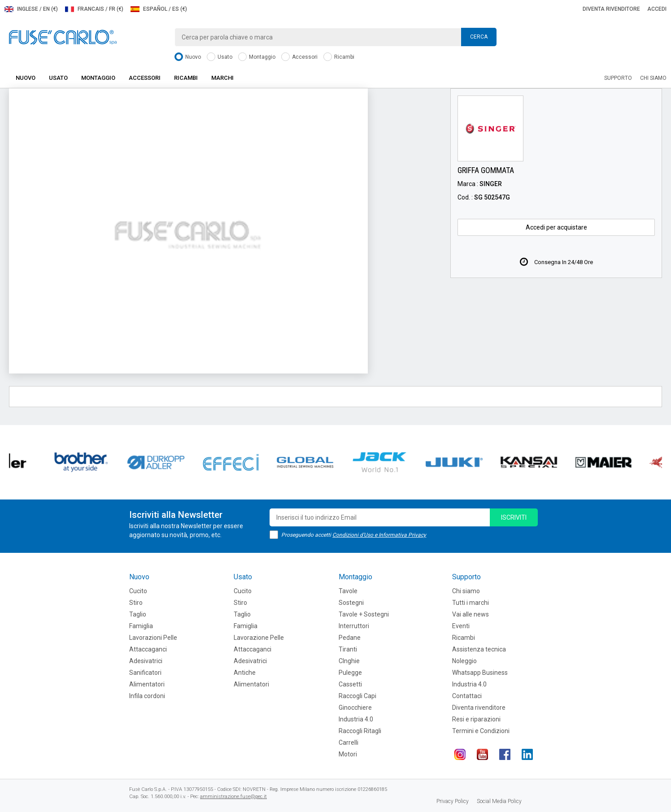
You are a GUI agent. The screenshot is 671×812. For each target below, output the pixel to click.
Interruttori (354, 626)
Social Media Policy (499, 801)
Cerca (479, 37)
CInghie (349, 661)
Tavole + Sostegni (364, 614)
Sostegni (351, 603)
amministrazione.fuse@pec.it (233, 797)
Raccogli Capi (357, 696)
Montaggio (257, 57)
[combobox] (335, 37)
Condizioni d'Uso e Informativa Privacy (379, 535)
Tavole (348, 591)
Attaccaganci (148, 649)
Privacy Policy (453, 801)
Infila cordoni (147, 696)
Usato (220, 57)
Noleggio (464, 661)
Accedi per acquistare (556, 227)
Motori (348, 754)
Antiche (245, 673)
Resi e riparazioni (476, 719)
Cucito (138, 591)
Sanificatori (145, 673)
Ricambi (339, 57)
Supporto (618, 78)
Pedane (350, 638)
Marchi (222, 78)
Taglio (138, 614)
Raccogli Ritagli (360, 731)
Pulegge (350, 673)
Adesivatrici (146, 661)
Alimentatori (147, 684)
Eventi (461, 626)
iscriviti (514, 517)
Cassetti (350, 684)
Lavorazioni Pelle (153, 638)
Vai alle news (471, 614)
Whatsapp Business (480, 673)
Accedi (657, 9)
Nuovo (188, 57)
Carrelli (349, 743)
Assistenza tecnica (479, 649)
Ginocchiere (355, 708)
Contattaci (467, 696)
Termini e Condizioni (481, 731)
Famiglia (141, 626)
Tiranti (348, 649)
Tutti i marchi (471, 603)
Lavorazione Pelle (259, 638)
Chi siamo (653, 78)
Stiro (136, 603)
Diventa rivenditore (611, 9)
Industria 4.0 (356, 719)
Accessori (299, 57)
